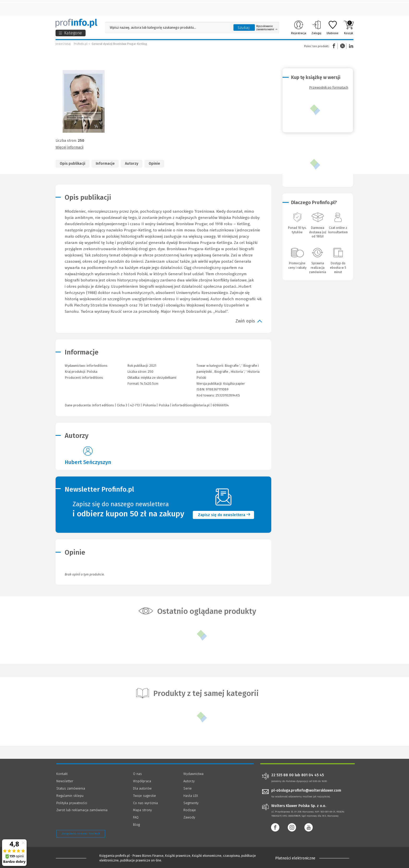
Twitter (342, 46)
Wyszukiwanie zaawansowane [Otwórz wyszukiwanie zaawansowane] (267, 28)
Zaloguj (316, 28)
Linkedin (350, 46)
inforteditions (93, 378)
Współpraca (142, 781)
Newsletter (65, 781)
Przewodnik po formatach (329, 87)
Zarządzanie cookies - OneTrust (81, 834)
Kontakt (62, 774)
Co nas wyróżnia (145, 803)
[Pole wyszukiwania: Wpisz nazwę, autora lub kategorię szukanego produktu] (168, 27)
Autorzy (132, 164)
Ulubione (333, 28)
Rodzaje (190, 810)
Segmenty (191, 803)
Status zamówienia (71, 788)
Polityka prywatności (72, 803)
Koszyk (349, 28)
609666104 (221, 405)
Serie (188, 788)
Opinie (154, 164)
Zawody (189, 817)
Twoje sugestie (145, 796)
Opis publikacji (73, 164)
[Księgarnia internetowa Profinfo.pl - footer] (71, 858)
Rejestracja (299, 28)
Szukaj (244, 28)
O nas (137, 774)
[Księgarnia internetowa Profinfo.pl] (76, 23)
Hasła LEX (191, 796)
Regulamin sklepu (70, 796)
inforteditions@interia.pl (191, 405)
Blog (136, 825)
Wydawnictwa (193, 774)
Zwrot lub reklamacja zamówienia (82, 810)
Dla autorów (142, 788)
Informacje (105, 164)
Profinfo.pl (81, 44)
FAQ (136, 817)
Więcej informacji (70, 147)
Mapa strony (142, 810)
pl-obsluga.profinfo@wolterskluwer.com (306, 790)
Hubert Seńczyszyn (88, 462)
